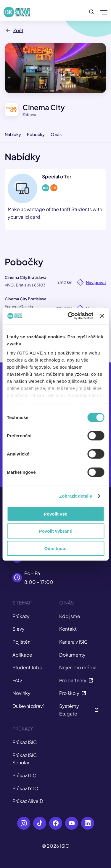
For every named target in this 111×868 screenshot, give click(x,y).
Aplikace (22, 655)
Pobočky (36, 134)
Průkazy (21, 616)
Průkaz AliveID (28, 801)
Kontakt (68, 629)
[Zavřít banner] (102, 316)
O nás (56, 134)
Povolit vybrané (56, 531)
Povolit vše (55, 514)
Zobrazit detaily (76, 496)
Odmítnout (56, 548)
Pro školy (73, 693)
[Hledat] (92, 12)
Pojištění (22, 642)
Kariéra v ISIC (74, 642)
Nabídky (13, 134)
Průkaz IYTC (25, 788)
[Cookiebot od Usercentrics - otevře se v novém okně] (70, 316)
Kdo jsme (70, 616)
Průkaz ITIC (24, 775)
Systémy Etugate (79, 710)
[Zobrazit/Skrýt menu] (104, 12)
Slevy (18, 629)
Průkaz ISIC (25, 742)
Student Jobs (27, 667)
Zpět (14, 30)
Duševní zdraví (28, 706)
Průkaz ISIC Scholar (25, 759)
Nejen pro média (78, 667)
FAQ (17, 680)
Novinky (21, 693)
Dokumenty (72, 655)
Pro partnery (76, 680)
